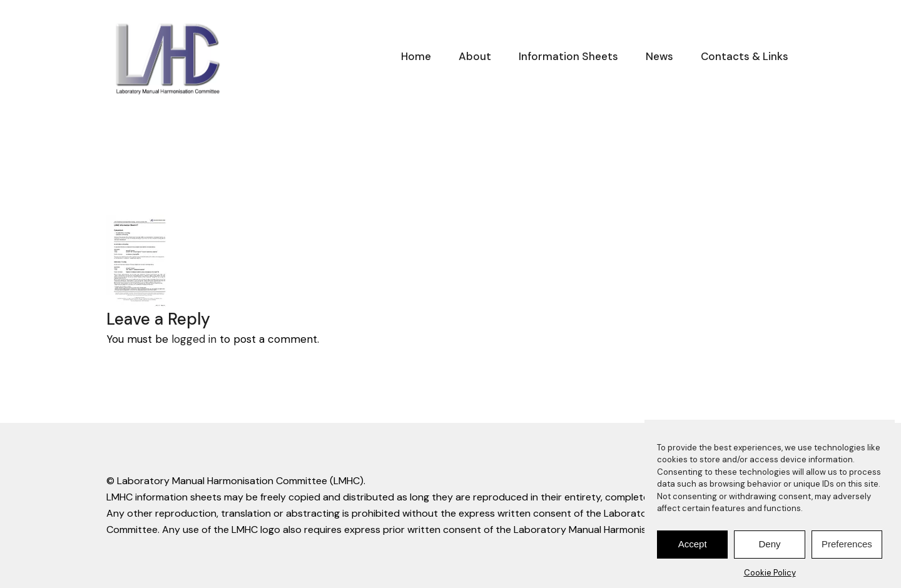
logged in (194, 339)
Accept (693, 548)
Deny (769, 548)
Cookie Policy (770, 576)
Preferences (847, 548)
